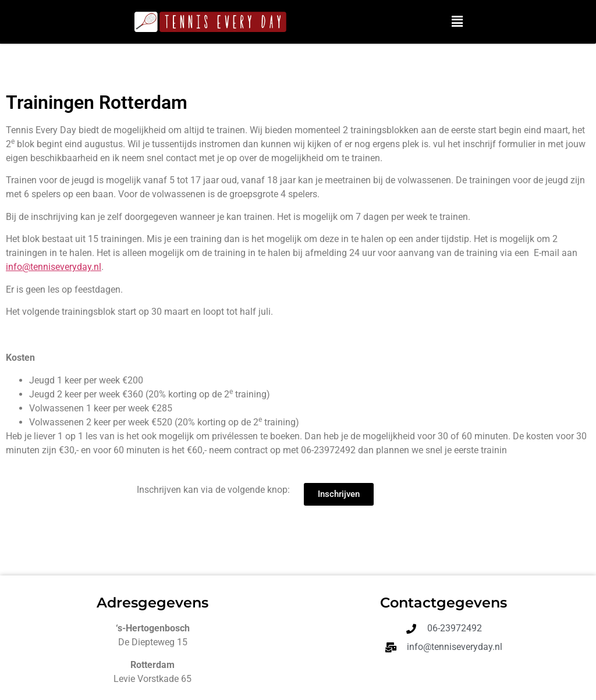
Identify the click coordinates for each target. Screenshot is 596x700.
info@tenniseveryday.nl (54, 267)
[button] (457, 22)
